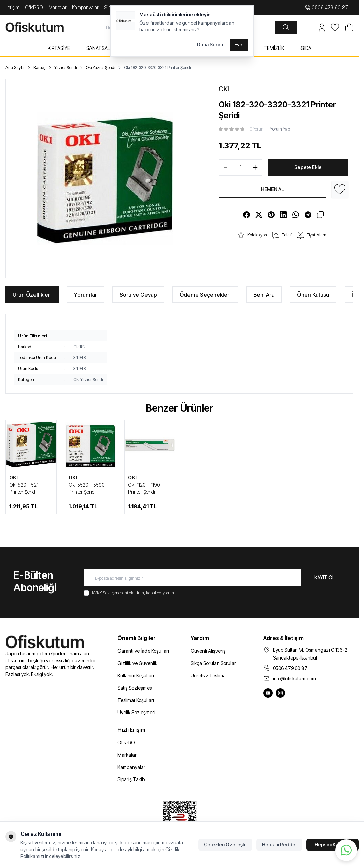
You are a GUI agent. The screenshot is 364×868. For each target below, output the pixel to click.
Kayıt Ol (325, 577)
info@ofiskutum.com (294, 679)
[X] (259, 215)
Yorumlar (86, 295)
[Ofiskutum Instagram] (280, 693)
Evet (239, 45)
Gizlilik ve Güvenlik (137, 663)
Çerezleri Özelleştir (225, 845)
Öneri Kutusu (313, 295)
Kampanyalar (85, 7)
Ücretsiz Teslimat (209, 675)
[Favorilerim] (335, 28)
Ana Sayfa (15, 67)
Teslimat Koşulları (136, 700)
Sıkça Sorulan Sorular (213, 663)
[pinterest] (271, 215)
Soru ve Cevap (138, 295)
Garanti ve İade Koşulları (143, 651)
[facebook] (247, 215)
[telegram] (308, 215)
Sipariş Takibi (132, 779)
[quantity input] (240, 167)
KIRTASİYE (59, 48)
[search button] (286, 27)
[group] (105, 178)
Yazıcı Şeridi (66, 67)
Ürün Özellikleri (32, 295)
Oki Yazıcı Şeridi (100, 67)
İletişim (12, 7)
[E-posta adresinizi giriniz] (215, 578)
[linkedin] (283, 215)
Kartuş (39, 67)
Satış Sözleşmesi (135, 688)
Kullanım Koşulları (136, 675)
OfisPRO (34, 7)
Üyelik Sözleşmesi (136, 712)
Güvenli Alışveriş (208, 651)
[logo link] (42, 27)
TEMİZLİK (274, 48)
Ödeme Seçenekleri (205, 295)
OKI (13, 478)
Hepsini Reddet (279, 845)
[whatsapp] (296, 215)
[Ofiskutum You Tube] (268, 693)
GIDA (306, 48)
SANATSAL (98, 48)
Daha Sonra (210, 45)
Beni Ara (264, 295)
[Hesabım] (322, 28)
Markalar (58, 7)
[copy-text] (320, 215)
